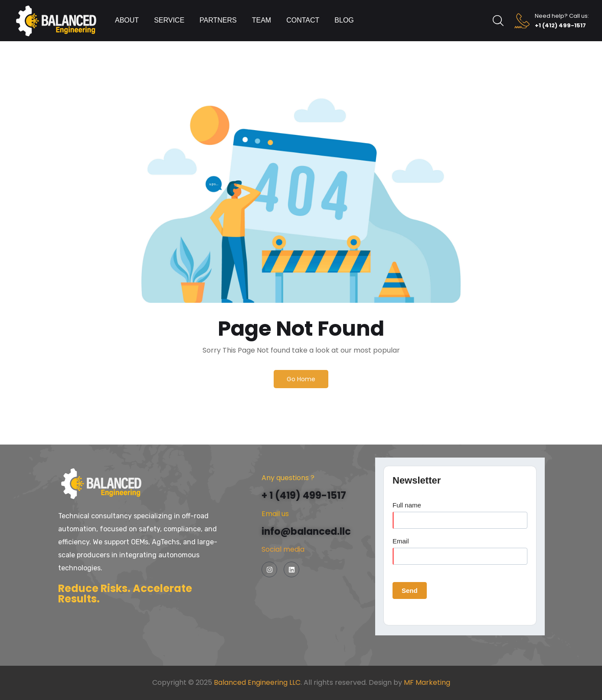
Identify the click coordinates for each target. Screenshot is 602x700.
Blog (344, 20)
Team (262, 20)
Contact (303, 20)
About (127, 20)
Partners (218, 20)
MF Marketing (427, 682)
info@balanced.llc (306, 532)
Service (169, 20)
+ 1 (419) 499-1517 (304, 496)
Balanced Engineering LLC (257, 682)
